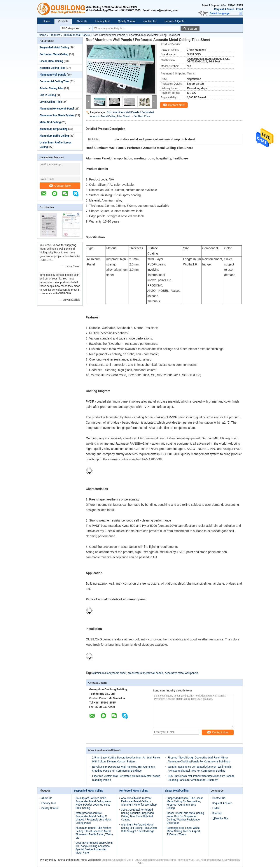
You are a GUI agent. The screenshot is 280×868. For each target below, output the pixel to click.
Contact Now (60, 186)
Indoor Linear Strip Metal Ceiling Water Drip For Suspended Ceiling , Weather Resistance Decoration (185, 818)
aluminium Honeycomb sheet (109, 673)
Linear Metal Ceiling (51, 61)
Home (46, 21)
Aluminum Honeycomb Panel (57, 109)
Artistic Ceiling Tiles (52, 88)
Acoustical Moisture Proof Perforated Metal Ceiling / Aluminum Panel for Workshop (139, 801)
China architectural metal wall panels (80, 860)
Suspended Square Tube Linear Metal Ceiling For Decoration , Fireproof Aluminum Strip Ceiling (185, 803)
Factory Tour (103, 21)
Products (63, 21)
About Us (82, 21)
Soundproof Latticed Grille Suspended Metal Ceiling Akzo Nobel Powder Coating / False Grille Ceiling (93, 803)
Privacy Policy (48, 860)
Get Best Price (142, 116)
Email (240, 9)
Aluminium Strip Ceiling (54, 129)
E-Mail (216, 808)
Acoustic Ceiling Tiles (52, 68)
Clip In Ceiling (48, 95)
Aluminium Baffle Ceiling (54, 136)
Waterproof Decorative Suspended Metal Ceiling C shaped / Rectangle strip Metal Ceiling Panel (93, 818)
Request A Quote (224, 9)
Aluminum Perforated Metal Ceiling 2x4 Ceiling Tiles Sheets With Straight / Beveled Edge (139, 828)
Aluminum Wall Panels (76, 35)
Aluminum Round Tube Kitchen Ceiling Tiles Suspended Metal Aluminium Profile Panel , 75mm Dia (94, 833)
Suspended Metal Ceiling (54, 48)
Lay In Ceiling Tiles (51, 102)
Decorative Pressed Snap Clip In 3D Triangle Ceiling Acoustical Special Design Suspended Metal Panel (94, 848)
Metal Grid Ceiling (50, 122)
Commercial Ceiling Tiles (54, 81)
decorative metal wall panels (182, 673)
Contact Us (150, 21)
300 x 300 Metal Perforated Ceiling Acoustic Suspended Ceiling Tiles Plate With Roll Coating (137, 815)
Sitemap (217, 813)
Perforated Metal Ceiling (54, 54)
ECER (140, 863)
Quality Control (127, 21)
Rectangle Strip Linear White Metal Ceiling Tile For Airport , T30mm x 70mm (184, 831)
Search (192, 29)
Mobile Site (220, 819)
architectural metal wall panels (146, 673)
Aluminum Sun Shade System (57, 115)
